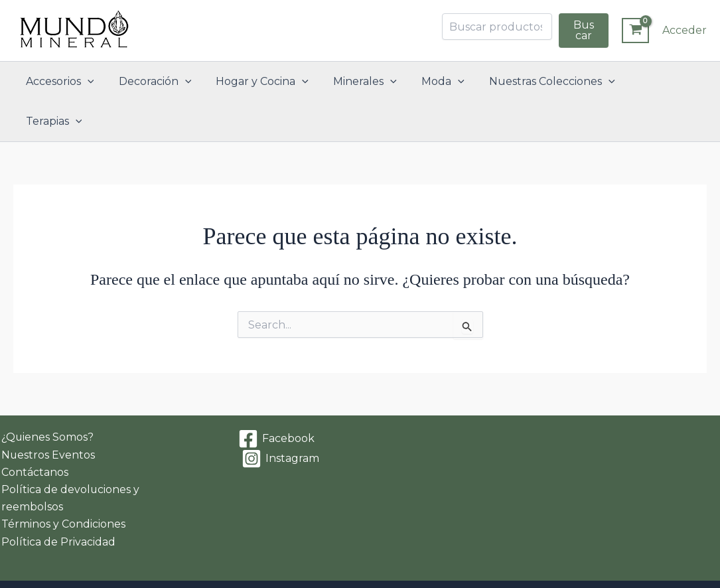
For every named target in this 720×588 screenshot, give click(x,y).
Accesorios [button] (69, 82)
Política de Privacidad (57, 503)
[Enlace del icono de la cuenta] (684, 31)
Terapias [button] (657, 82)
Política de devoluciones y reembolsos (69, 459)
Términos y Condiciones (62, 485)
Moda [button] (439, 82)
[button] (97, 82)
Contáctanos (34, 432)
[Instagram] (280, 419)
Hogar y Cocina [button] (265, 82)
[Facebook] (276, 400)
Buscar (584, 30)
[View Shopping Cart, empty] (635, 31)
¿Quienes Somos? (47, 398)
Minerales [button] (364, 82)
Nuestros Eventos (47, 415)
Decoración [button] (161, 82)
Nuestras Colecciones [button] (544, 82)
